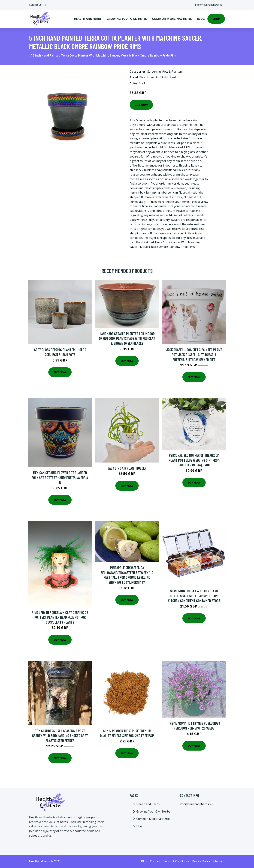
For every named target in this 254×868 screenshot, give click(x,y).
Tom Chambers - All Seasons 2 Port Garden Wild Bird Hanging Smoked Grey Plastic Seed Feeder (60, 736)
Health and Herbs (88, 19)
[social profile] (45, 5)
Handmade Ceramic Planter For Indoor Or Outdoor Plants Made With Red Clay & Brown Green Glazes (127, 338)
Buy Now (141, 105)
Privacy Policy (201, 861)
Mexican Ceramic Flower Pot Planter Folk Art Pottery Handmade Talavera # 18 (60, 477)
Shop (216, 19)
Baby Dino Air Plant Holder (127, 468)
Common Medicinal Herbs (172, 19)
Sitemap (218, 861)
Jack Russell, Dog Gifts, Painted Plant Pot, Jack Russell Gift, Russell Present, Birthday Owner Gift (194, 354)
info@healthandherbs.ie (209, 5)
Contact (155, 861)
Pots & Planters (173, 72)
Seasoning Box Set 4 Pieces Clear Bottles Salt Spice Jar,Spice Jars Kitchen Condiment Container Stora (194, 596)
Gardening (154, 72)
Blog (201, 19)
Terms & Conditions (176, 861)
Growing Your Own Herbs (127, 19)
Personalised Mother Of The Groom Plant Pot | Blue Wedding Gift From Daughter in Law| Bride (194, 460)
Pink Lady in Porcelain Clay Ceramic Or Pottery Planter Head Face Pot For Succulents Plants (60, 617)
